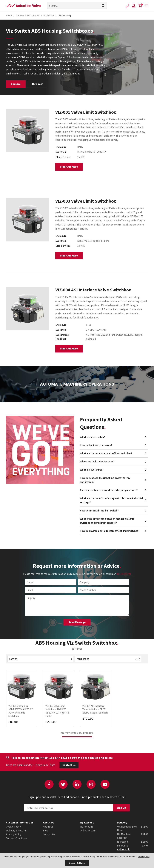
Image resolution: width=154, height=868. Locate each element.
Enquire (16, 84)
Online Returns (88, 831)
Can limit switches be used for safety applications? (109, 490)
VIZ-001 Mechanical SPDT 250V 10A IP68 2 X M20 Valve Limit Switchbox (21, 711)
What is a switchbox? (92, 470)
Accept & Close (77, 863)
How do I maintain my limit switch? (99, 511)
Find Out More (69, 167)
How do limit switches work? (96, 445)
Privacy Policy (14, 834)
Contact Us (69, 765)
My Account (86, 827)
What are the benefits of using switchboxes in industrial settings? (112, 500)
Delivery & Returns (16, 831)
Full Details (124, 849)
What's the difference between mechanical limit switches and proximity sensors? (107, 521)
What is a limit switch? (92, 437)
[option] (28, 131)
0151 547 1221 (124, 574)
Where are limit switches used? (97, 462)
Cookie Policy (13, 827)
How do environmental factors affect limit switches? (110, 531)
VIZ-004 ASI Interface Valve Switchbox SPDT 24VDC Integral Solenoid (95, 709)
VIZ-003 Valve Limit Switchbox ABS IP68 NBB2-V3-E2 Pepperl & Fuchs (57, 711)
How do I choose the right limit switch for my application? (105, 480)
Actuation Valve (23, 6)
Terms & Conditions (17, 838)
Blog (46, 831)
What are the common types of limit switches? (106, 453)
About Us (48, 827)
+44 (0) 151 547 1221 (53, 758)
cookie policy (144, 857)
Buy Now (37, 84)
